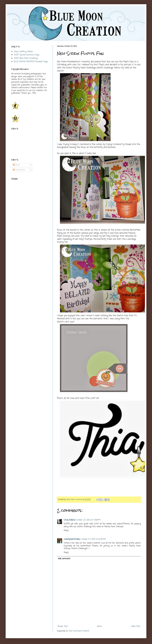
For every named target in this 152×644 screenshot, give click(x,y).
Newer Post (63, 626)
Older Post (136, 626)
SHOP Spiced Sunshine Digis (27, 55)
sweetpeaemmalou (72, 539)
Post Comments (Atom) (79, 631)
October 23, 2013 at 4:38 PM (88, 520)
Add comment (64, 559)
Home (99, 626)
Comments (19, 170)
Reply (66, 530)
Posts (16, 165)
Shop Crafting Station (23, 52)
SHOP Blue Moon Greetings (26, 58)
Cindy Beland (69, 520)
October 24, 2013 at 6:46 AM (93, 539)
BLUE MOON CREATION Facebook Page (31, 62)
